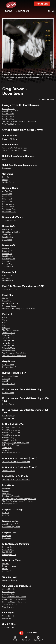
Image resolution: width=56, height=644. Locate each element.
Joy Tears (6, 278)
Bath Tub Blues (8, 547)
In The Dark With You (11, 445)
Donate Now (42, 4)
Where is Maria (9, 351)
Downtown (7, 619)
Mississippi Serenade (11, 496)
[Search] (53, 11)
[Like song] (46, 99)
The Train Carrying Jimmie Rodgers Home (19, 122)
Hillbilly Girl (7, 199)
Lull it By (6, 564)
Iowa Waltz (7, 494)
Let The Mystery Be (10, 304)
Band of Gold (8, 196)
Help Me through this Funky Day (15, 443)
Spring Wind (7, 240)
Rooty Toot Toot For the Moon (14, 597)
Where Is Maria (9, 348)
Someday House (9, 306)
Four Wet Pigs (8, 491)
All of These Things (10, 376)
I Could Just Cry (9, 384)
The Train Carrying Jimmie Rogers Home (19, 501)
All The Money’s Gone (11, 427)
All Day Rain (7, 191)
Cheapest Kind (8, 594)
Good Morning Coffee (11, 111)
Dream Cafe (7, 230)
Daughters (7, 168)
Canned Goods (8, 109)
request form (8, 80)
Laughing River (8, 119)
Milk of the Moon (9, 566)
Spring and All (8, 628)
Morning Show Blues (11, 367)
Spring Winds (8, 267)
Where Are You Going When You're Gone (19, 309)
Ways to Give (23, 11)
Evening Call (7, 276)
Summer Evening (9, 221)
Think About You (9, 333)
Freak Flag (6, 301)
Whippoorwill (8, 281)
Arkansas (6, 379)
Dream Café (7, 249)
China (5, 318)
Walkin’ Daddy (8, 182)
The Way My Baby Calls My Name (16, 462)
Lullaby (5, 180)
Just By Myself (8, 235)
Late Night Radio (9, 552)
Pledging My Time (10, 139)
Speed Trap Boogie (10, 290)
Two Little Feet (8, 335)
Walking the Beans (10, 504)
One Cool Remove (10, 580)
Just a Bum (7, 448)
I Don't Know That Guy (11, 232)
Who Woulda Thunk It (11, 124)
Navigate (8, 11)
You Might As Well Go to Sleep (15, 148)
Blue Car (6, 177)
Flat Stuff (6, 298)
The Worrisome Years (11, 330)
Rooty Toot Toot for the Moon (14, 599)
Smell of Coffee (9, 571)
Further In (6, 159)
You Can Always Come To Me (14, 353)
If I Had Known (8, 114)
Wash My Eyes (8, 607)
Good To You (7, 381)
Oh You (5, 569)
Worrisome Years (9, 209)
